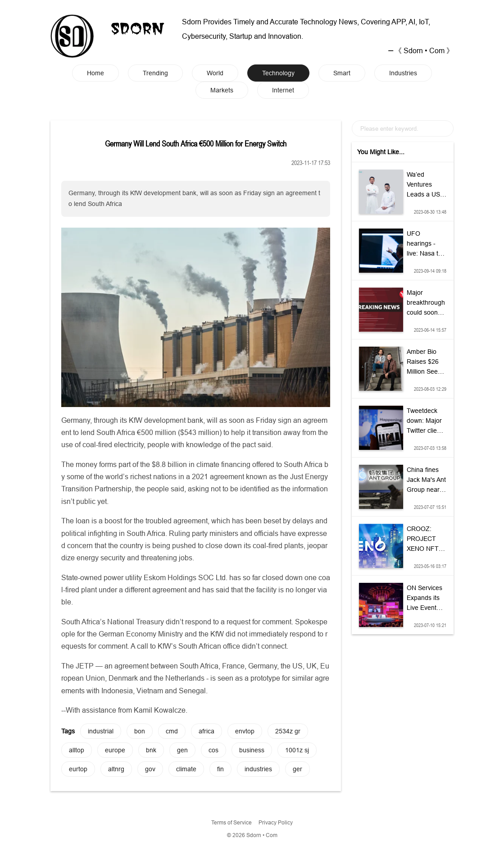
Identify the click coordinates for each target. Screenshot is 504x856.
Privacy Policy (276, 822)
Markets (222, 90)
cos (213, 750)
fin (220, 769)
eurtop (78, 769)
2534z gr (288, 731)
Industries (403, 73)
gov (150, 769)
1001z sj (297, 750)
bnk (151, 750)
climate (186, 769)
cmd (172, 731)
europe (115, 750)
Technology (278, 73)
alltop (77, 750)
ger (297, 769)
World (215, 73)
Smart (342, 73)
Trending (155, 73)
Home (95, 73)
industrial (101, 731)
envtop (245, 731)
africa (207, 731)
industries (258, 769)
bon (140, 731)
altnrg (116, 769)
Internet (283, 90)
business (252, 750)
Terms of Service (232, 822)
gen (182, 750)
